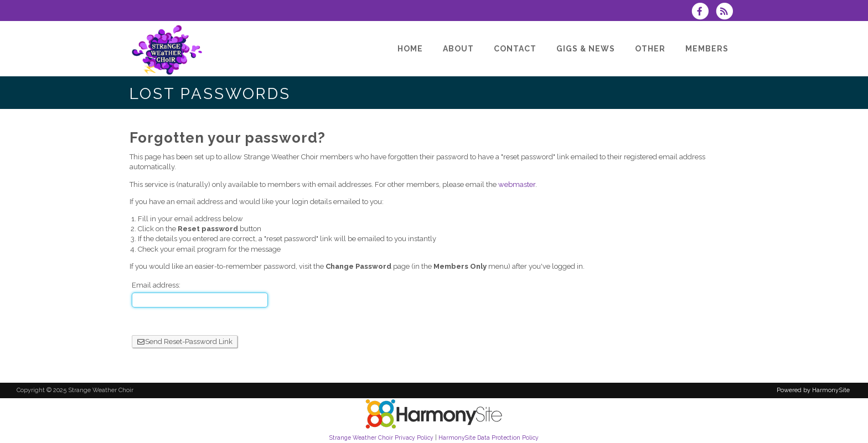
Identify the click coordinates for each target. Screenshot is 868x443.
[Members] (707, 49)
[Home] (410, 49)
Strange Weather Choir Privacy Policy (381, 437)
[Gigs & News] (586, 49)
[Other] (650, 49)
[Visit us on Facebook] (704, 12)
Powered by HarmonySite (813, 390)
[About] (458, 49)
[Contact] (515, 49)
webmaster (517, 184)
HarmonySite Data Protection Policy (489, 437)
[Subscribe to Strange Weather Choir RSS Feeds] (727, 12)
